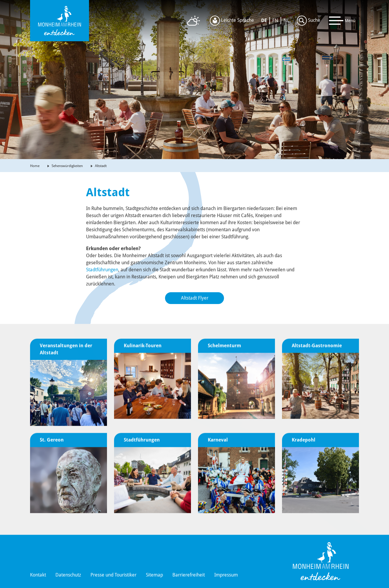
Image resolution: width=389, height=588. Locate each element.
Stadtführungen (102, 270)
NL (286, 20)
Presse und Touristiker (113, 575)
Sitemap (154, 575)
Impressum (226, 575)
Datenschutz (68, 575)
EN (275, 20)
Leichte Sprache (232, 21)
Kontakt (38, 575)
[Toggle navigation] (342, 21)
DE (264, 20)
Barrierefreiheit (189, 575)
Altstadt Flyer (195, 298)
